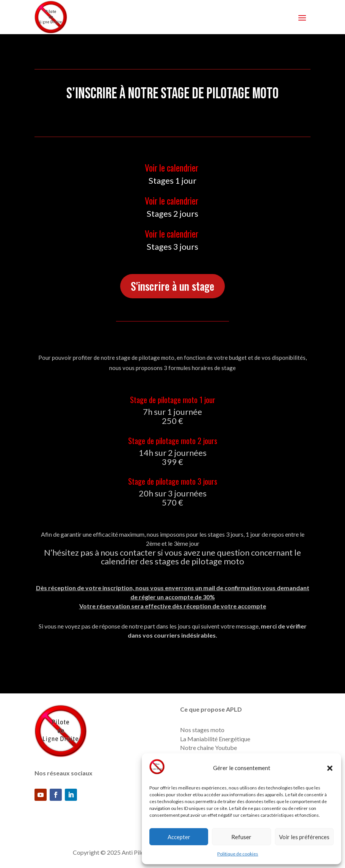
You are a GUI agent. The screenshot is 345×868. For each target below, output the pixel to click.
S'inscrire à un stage (172, 286)
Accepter (179, 837)
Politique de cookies (238, 854)
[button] (330, 768)
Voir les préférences (304, 837)
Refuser (241, 837)
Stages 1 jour (172, 180)
